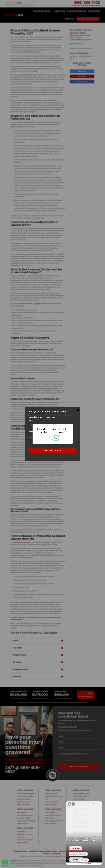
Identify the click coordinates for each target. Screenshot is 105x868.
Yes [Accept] (56, 438)
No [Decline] (49, 438)
